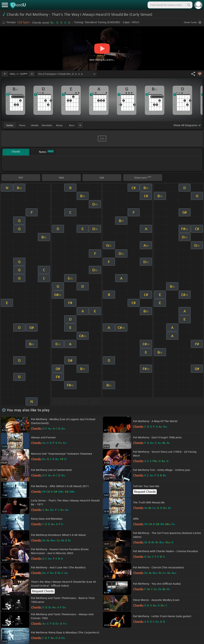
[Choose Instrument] (80, 125)
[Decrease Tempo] (5, 74)
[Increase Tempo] (32, 74)
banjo (59, 125)
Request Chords (145, 492)
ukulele (35, 125)
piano (22, 125)
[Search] (189, 5)
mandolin (47, 125)
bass (72, 125)
